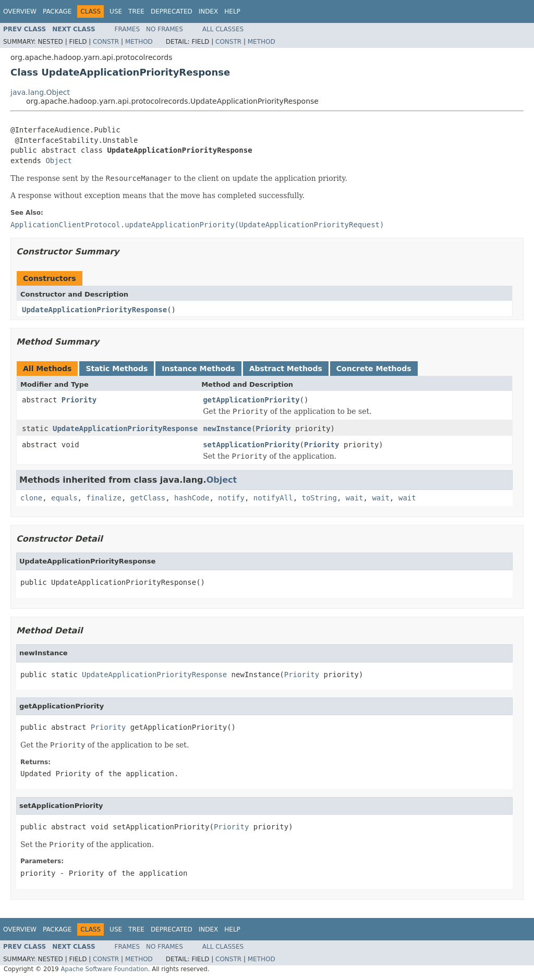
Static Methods (117, 369)
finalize (104, 498)
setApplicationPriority (251, 445)
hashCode (192, 498)
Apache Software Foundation (104, 969)
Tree (136, 11)
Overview (20, 11)
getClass (148, 498)
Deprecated (172, 11)
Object (59, 161)
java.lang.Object (40, 92)
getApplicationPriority (251, 400)
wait (355, 498)
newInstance (227, 428)
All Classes (223, 29)
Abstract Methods (286, 369)
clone (31, 498)
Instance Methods (198, 369)
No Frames (165, 29)
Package (57, 11)
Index (209, 11)
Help (232, 11)
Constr (106, 42)
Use (116, 11)
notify (231, 498)
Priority (79, 400)
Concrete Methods (374, 369)
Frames (128, 29)
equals (64, 498)
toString (319, 498)
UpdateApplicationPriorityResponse (94, 310)
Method (139, 42)
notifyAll (273, 498)
